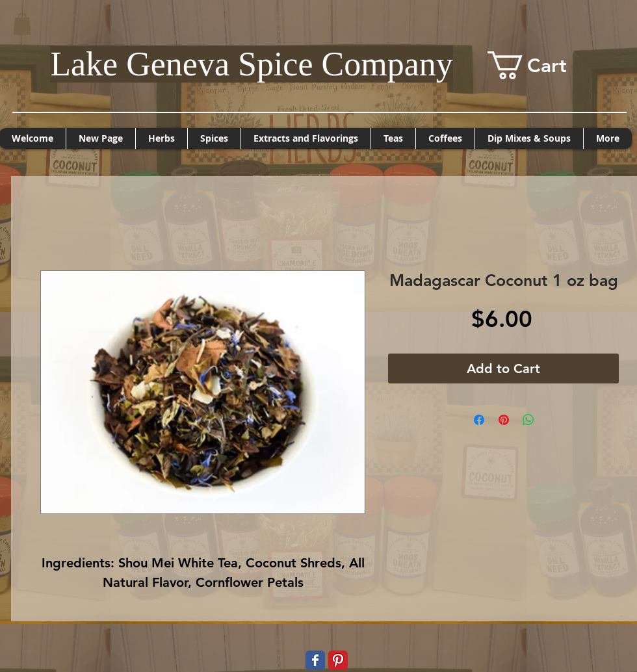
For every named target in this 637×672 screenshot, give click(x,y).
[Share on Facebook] (479, 420)
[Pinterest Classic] (338, 660)
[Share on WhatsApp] (528, 420)
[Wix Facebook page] (315, 660)
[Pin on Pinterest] (504, 420)
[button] (22, 24)
